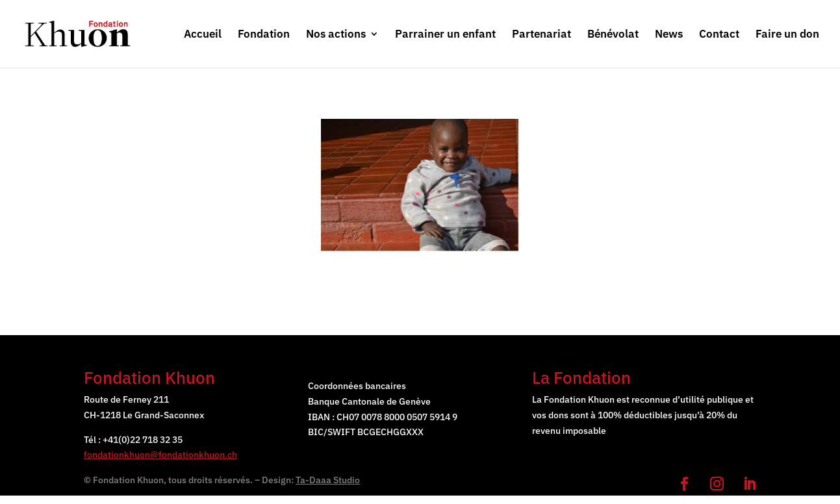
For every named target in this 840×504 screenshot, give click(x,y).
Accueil (203, 35)
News (669, 35)
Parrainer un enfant (445, 35)
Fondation (264, 35)
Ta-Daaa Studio (328, 480)
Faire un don (787, 35)
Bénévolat (613, 35)
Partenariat (541, 35)
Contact (719, 35)
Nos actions (336, 35)
